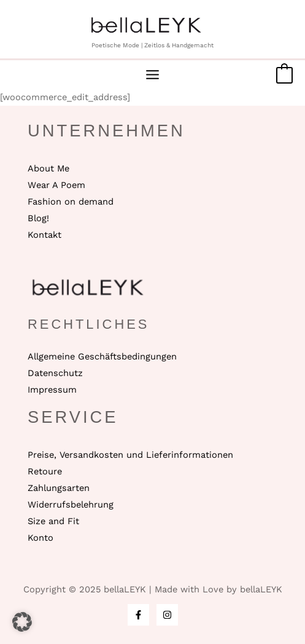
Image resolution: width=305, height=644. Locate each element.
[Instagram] (167, 615)
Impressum (52, 390)
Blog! (38, 218)
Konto (41, 538)
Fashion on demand (71, 202)
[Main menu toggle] (152, 75)
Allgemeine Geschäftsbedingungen (102, 356)
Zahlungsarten (59, 488)
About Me (48, 168)
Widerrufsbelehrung (71, 505)
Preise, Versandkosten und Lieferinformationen (130, 455)
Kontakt (44, 235)
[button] (22, 622)
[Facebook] (138, 615)
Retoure (45, 471)
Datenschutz (55, 373)
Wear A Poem (56, 185)
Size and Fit (53, 521)
